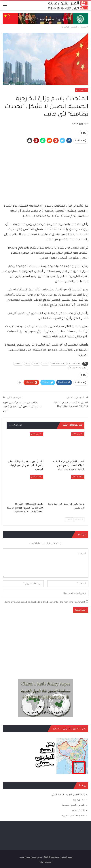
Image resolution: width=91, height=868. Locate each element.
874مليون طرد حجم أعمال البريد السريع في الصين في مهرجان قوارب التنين (23, 407)
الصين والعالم (82, 90)
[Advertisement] (45, 172)
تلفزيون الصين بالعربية (73, 805)
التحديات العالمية (58, 364)
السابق (79, 519)
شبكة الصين (78, 811)
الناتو (28, 364)
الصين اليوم (79, 800)
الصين (45, 364)
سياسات (18, 364)
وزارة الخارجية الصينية (78, 368)
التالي (69, 519)
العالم (36, 364)
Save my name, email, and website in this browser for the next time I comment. (45, 602)
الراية (42, 862)
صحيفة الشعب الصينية (73, 816)
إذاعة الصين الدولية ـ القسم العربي (68, 795)
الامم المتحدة (74, 364)
